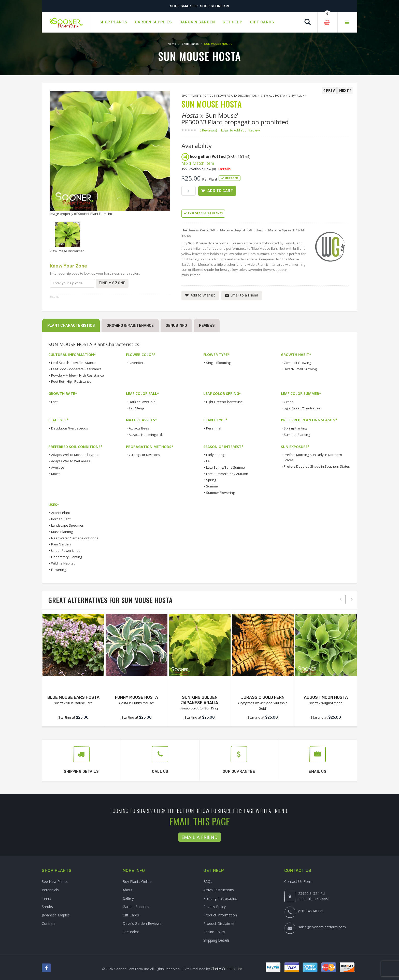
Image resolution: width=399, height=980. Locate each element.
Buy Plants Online (137, 881)
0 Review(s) (210, 130)
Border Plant (61, 519)
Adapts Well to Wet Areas (71, 461)
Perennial (214, 428)
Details (224, 169)
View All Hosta (273, 95)
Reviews (207, 326)
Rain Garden (61, 544)
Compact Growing (297, 363)
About (128, 890)
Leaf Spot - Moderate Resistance (76, 369)
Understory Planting (67, 557)
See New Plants (55, 881)
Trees (46, 898)
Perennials (50, 890)
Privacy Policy (215, 907)
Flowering (59, 570)
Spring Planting (295, 428)
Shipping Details (216, 940)
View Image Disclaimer (67, 251)
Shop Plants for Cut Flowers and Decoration (219, 95)
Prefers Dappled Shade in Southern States (317, 466)
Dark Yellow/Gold (142, 402)
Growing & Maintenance (130, 326)
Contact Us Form (298, 881)
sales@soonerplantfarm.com (322, 927)
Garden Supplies (136, 907)
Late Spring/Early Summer (226, 467)
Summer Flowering (220, 493)
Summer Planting (297, 435)
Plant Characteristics (71, 326)
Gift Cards (131, 915)
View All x (296, 95)
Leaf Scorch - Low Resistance (73, 363)
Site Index (131, 932)
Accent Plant (61, 513)
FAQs (208, 881)
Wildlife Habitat (63, 563)
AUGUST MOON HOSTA (326, 697)
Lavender (136, 363)
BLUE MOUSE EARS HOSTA (73, 697)
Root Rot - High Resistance (71, 381)
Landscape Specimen (68, 525)
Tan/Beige (137, 408)
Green (289, 402)
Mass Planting (62, 532)
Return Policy (214, 932)
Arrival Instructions (219, 890)
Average (58, 467)
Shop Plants (190, 44)
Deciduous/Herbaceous (70, 428)
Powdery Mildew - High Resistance (77, 375)
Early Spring (215, 455)
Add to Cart (220, 191)
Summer (213, 486)
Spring (211, 480)
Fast (54, 402)
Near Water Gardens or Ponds (75, 538)
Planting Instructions (220, 898)
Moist (55, 474)
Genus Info (176, 326)
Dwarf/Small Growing (300, 369)
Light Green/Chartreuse (224, 402)
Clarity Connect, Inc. (227, 969)
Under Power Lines (66, 551)
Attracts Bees (139, 428)
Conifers (49, 923)
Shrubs (47, 907)
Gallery (128, 898)
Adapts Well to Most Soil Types (75, 455)
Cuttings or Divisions (144, 455)
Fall (209, 461)
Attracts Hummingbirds (146, 435)
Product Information (220, 915)
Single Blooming (218, 363)
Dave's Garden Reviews (142, 923)
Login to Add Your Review (240, 130)
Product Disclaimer (219, 923)
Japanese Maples (56, 915)
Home (172, 44)
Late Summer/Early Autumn (227, 474)
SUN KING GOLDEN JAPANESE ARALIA (200, 700)
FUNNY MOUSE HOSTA (137, 697)
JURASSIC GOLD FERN (263, 697)
